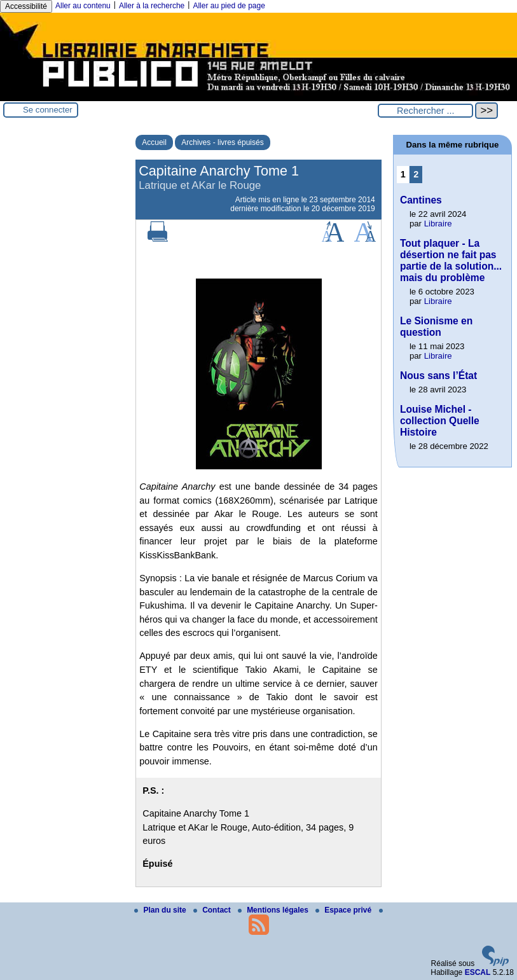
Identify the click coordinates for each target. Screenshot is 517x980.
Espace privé (344, 910)
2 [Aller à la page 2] (416, 174)
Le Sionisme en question (436, 327)
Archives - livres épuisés (222, 142)
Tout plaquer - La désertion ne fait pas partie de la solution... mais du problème (451, 260)
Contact (213, 910)
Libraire (438, 224)
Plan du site (161, 910)
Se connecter (48, 110)
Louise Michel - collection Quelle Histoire (440, 421)
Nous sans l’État (438, 376)
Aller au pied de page (229, 6)
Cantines (421, 200)
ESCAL (478, 972)
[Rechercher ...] (425, 111)
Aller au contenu (83, 6)
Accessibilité (26, 6)
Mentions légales (274, 910)
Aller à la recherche (152, 6)
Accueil (154, 142)
